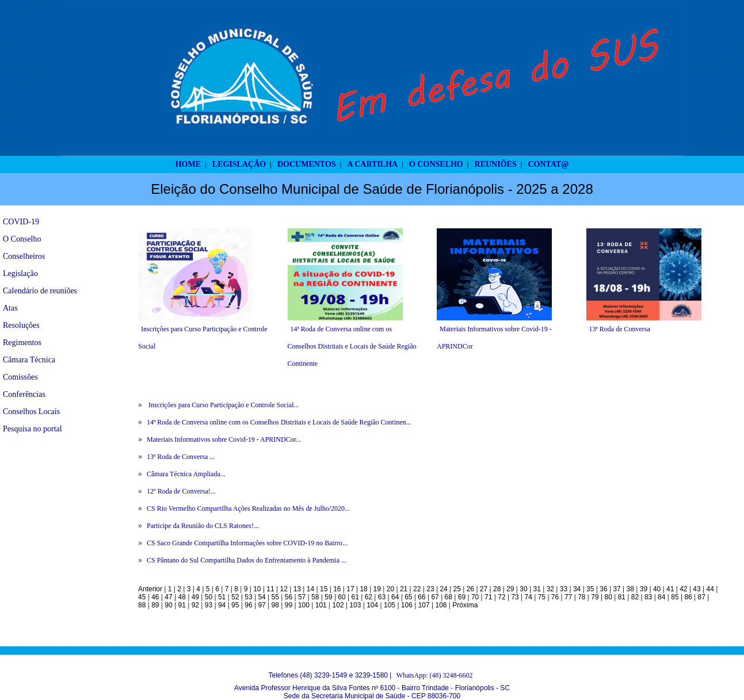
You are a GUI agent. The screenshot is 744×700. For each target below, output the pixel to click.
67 (435, 597)
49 (195, 597)
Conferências (24, 394)
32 (550, 589)
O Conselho (22, 239)
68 (449, 597)
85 (675, 597)
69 (462, 597)
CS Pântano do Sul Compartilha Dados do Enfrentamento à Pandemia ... (247, 560)
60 (342, 597)
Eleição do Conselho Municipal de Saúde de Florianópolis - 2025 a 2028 (372, 189)
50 (209, 597)
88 (142, 605)
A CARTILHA (372, 164)
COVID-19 (21, 222)
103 (355, 605)
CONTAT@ (549, 164)
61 (355, 597)
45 (142, 597)
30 (523, 589)
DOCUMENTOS (307, 164)
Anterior (150, 589)
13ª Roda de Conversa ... (181, 457)
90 (168, 605)
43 (697, 589)
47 (168, 597)
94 (222, 605)
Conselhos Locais (31, 412)
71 (488, 597)
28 (497, 589)
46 (155, 597)
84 (661, 597)
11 (270, 589)
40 (657, 589)
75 (542, 597)
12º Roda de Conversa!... (181, 491)
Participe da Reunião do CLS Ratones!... (203, 526)
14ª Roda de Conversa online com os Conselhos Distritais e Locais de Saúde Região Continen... (279, 422)
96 (248, 605)
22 (417, 589)
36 (603, 589)
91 (182, 605)
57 (302, 597)
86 (688, 597)
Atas (10, 308)
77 (568, 597)
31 (537, 589)
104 (372, 605)
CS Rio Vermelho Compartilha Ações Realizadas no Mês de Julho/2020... (248, 508)
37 (617, 589)
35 (590, 589)
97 (262, 605)
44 (710, 589)
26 (470, 589)
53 (248, 597)
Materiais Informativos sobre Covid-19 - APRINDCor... (224, 439)
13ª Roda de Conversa (620, 329)
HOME (188, 164)
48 (182, 597)
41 (670, 589)
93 (209, 605)
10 (257, 589)
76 (555, 597)
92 (195, 605)
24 (443, 589)
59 (328, 597)
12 (284, 589)
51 (222, 597)
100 (304, 605)
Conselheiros (24, 256)
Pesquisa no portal (33, 429)
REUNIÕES (496, 164)
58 (315, 597)
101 (321, 605)
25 (457, 589)
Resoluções (21, 325)
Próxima (465, 605)
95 (235, 605)
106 (407, 605)
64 (395, 597)
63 (382, 597)
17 (350, 589)
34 (577, 589)
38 (630, 589)
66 (421, 597)
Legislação (20, 274)
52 (235, 597)
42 (683, 589)
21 (404, 589)
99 (289, 605)
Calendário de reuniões (40, 291)
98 (275, 605)
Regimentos (22, 343)
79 (595, 597)
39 (644, 589)
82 (635, 597)
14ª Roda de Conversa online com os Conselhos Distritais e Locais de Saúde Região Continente (352, 346)
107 (424, 605)
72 (501, 597)
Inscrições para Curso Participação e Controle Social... (223, 405)
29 (510, 589)
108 (441, 605)
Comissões (20, 377)
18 (363, 589)
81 (622, 597)
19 (377, 589)
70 (475, 597)
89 (155, 605)
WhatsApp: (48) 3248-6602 (435, 675)
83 (648, 597)
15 (324, 589)
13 (297, 589)
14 (310, 589)
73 (515, 597)
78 (581, 597)
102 (338, 605)
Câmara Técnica (29, 360)
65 (408, 597)
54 (262, 597)
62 (369, 597)
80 (608, 597)
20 (390, 589)
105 (390, 605)
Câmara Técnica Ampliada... (186, 474)
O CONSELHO (436, 164)
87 (702, 597)
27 (484, 589)
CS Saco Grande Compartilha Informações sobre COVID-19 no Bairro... (247, 543)
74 (529, 597)
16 (337, 589)
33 (564, 589)
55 (275, 597)
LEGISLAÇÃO (239, 164)
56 (289, 597)
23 (430, 589)
